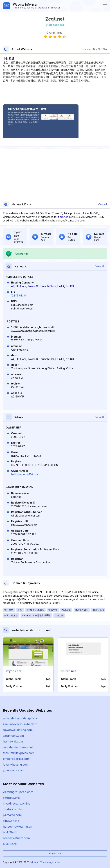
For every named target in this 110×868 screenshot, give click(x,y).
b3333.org (10, 844)
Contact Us (55, 853)
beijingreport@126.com (25, 474)
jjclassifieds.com (14, 770)
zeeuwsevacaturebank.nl (20, 724)
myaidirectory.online (17, 803)
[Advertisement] (55, 93)
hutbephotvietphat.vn (17, 827)
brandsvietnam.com (16, 838)
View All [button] (102, 204)
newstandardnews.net (18, 747)
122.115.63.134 (19, 295)
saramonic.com (13, 736)
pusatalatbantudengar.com (21, 718)
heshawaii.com (13, 741)
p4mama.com (12, 815)
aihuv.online (11, 821)
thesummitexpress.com (19, 753)
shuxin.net (68, 671)
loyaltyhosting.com (16, 764)
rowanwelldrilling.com (18, 730)
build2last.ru (11, 832)
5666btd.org (11, 798)
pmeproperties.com (16, 759)
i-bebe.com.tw (13, 809)
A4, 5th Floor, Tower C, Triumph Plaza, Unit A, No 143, (43, 286)
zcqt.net (63, 217)
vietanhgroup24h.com (18, 792)
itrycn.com (14, 671)
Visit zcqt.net (55, 25)
